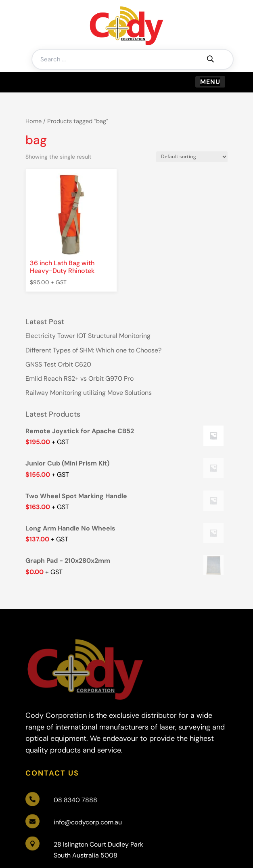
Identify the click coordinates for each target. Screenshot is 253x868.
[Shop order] (192, 157)
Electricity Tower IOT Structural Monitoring (88, 336)
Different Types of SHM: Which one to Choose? (93, 350)
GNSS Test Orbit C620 (58, 364)
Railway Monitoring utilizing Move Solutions (89, 393)
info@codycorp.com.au (88, 822)
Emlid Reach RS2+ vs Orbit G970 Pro (79, 378)
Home (33, 121)
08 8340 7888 (75, 800)
